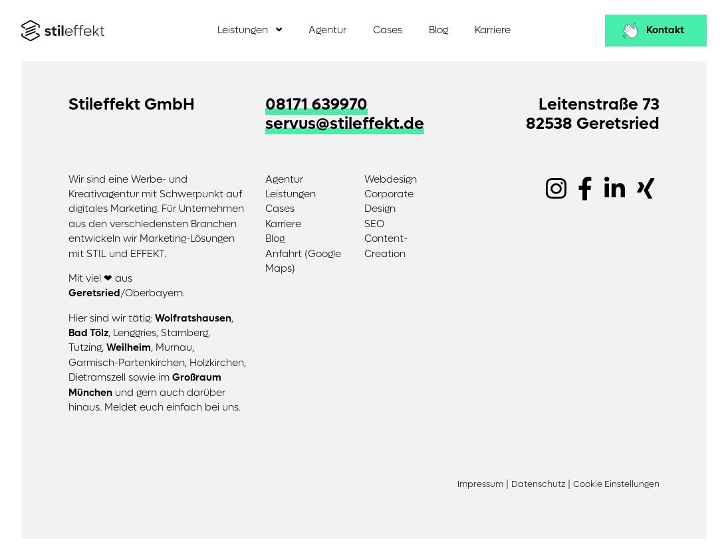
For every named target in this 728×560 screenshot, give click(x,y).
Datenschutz (538, 484)
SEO (374, 224)
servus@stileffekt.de (345, 124)
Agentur (327, 30)
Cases (388, 30)
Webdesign (391, 180)
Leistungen (243, 30)
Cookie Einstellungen (616, 484)
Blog (438, 30)
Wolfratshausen (193, 319)
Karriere (493, 30)
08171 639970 (316, 104)
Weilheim (129, 348)
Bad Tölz (88, 333)
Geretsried (94, 293)
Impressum (480, 484)
